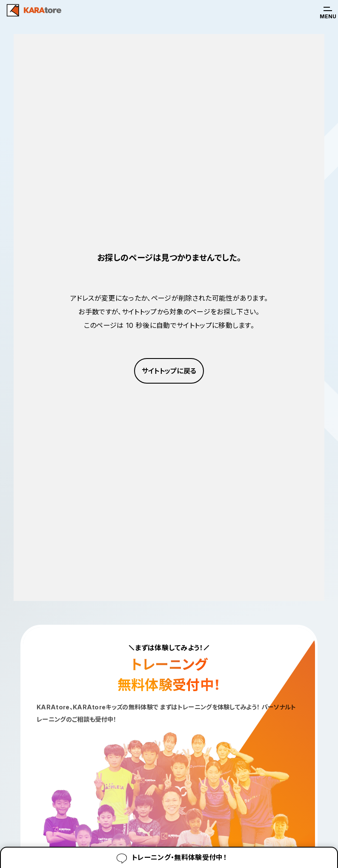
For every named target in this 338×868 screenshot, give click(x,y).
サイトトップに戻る (169, 371)
